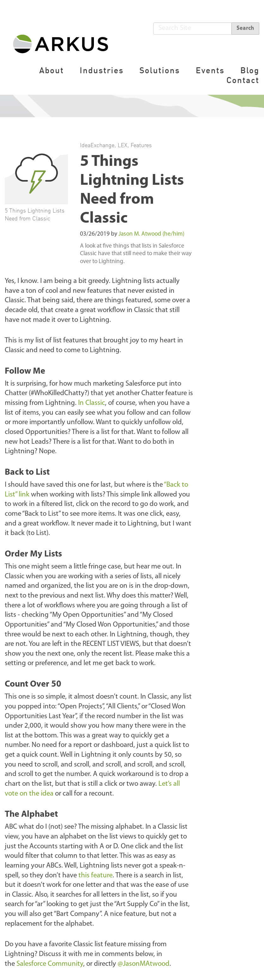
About (52, 70)
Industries (102, 70)
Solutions (160, 70)
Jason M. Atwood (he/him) (151, 234)
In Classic (92, 403)
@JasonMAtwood (144, 964)
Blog (250, 70)
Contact (243, 80)
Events (210, 70)
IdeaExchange (97, 145)
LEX (123, 145)
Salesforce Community (50, 964)
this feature (95, 876)
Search (245, 28)
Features (141, 145)
